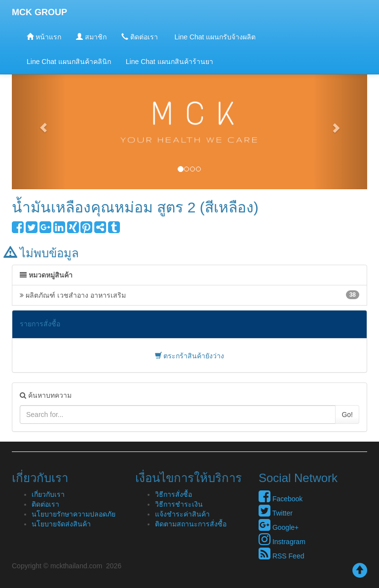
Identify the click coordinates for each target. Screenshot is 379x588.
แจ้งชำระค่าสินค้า (182, 514)
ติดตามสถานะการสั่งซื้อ (191, 524)
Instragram (282, 542)
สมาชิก (91, 37)
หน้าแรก (44, 37)
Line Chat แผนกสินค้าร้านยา (170, 62)
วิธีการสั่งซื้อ (173, 494)
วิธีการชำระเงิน (179, 504)
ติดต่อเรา (140, 37)
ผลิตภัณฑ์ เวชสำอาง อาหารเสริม (189, 295)
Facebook (281, 499)
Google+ (279, 527)
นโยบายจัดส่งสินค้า (61, 524)
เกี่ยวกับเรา (48, 494)
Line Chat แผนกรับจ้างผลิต (214, 37)
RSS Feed (281, 556)
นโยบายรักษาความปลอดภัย (74, 514)
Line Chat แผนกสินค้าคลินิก (69, 62)
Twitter (276, 513)
